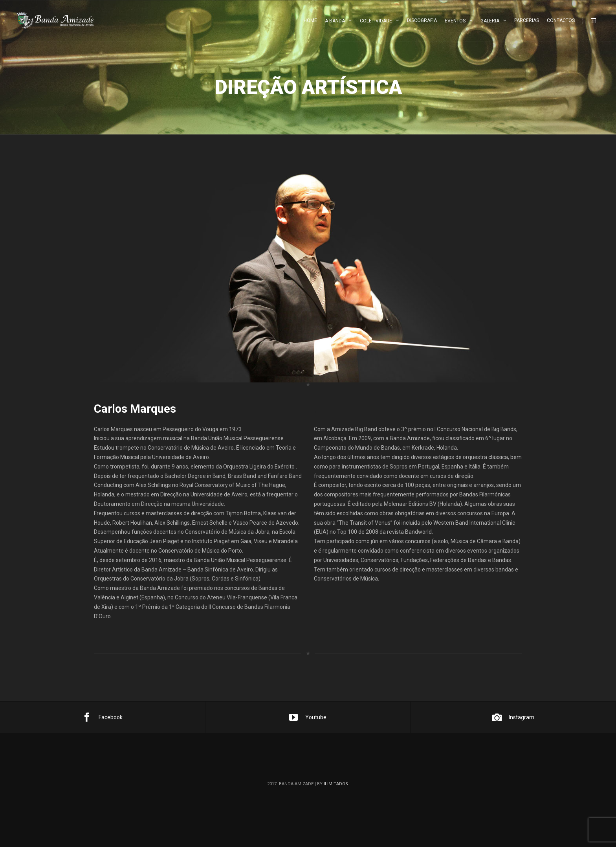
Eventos (455, 21)
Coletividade (376, 21)
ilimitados (336, 784)
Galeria (490, 21)
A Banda (335, 21)
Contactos (561, 20)
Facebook (102, 717)
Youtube (308, 717)
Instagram (513, 717)
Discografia (422, 20)
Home (310, 20)
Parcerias (527, 20)
